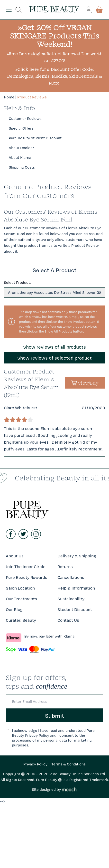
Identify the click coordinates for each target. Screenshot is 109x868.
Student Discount (75, 609)
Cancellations (71, 577)
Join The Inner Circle (26, 567)
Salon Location (20, 588)
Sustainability (71, 599)
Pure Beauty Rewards (27, 577)
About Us (15, 556)
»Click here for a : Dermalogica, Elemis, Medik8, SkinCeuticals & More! (55, 76)
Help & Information (76, 588)
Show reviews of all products (54, 347)
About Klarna (20, 157)
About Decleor (21, 148)
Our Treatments (21, 599)
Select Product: (17, 282)
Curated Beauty (21, 620)
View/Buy (85, 383)
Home (9, 97)
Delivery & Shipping (77, 556)
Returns (65, 567)
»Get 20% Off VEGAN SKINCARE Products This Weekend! (54, 36)
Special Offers (21, 128)
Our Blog (14, 609)
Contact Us (68, 620)
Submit (54, 715)
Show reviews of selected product (54, 358)
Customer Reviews (25, 119)
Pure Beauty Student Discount (35, 138)
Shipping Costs (22, 167)
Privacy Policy (35, 764)
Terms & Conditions (68, 764)
